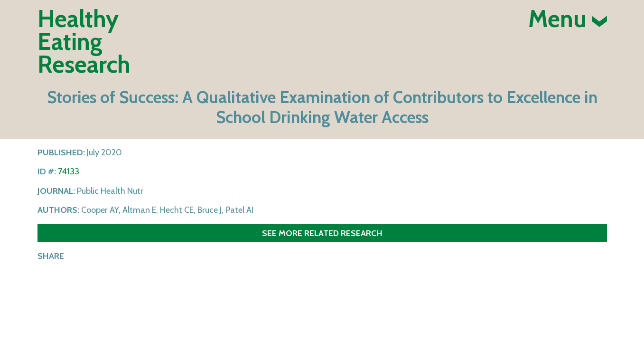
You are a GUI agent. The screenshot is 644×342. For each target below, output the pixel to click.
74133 (69, 171)
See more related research (322, 233)
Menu (568, 19)
